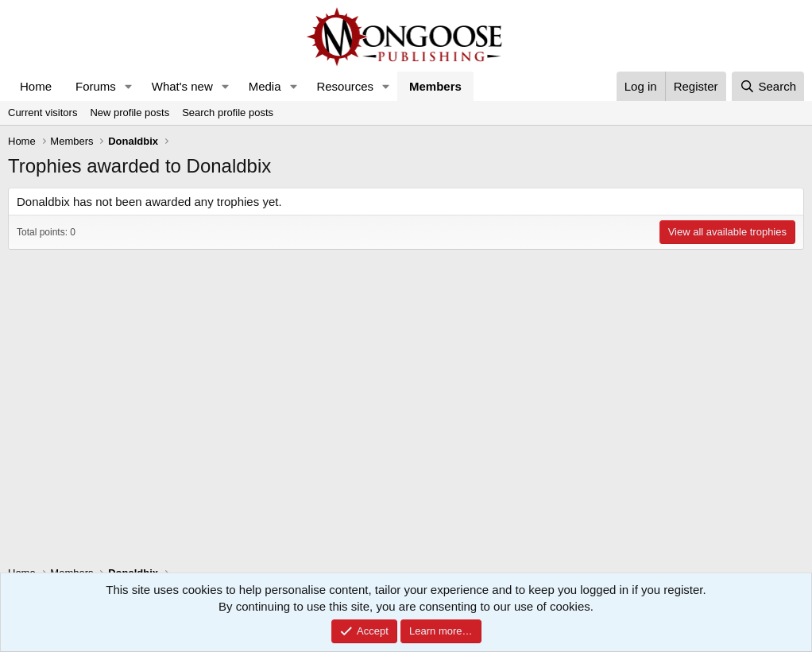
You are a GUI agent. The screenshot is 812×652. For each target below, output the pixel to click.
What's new (182, 86)
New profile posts (130, 113)
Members (435, 86)
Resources (345, 86)
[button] (129, 86)
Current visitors (43, 113)
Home (36, 86)
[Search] (768, 86)
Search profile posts (228, 113)
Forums (96, 86)
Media (265, 86)
